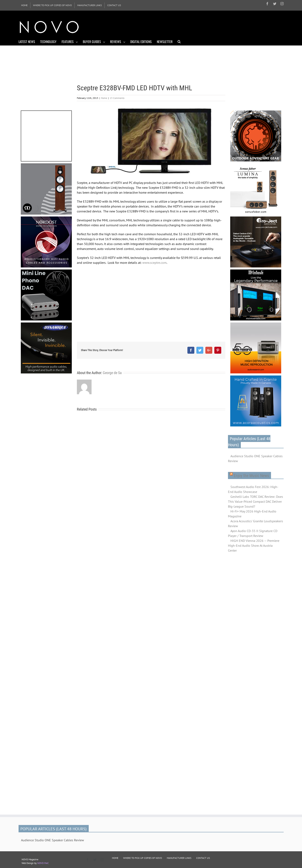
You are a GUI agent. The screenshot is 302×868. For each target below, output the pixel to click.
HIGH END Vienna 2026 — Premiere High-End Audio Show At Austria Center (254, 546)
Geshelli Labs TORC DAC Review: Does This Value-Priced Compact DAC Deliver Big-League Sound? (256, 501)
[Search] (179, 41)
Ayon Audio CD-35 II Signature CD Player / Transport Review (253, 533)
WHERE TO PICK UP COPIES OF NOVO (143, 858)
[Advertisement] (209, 27)
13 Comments (117, 98)
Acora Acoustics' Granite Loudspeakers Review (256, 523)
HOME (115, 858)
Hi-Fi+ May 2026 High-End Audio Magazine (252, 514)
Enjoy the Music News (251, 476)
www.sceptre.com (154, 263)
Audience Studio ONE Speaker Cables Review (255, 458)
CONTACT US (203, 858)
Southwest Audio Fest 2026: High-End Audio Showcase (253, 489)
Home (104, 98)
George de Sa (112, 373)
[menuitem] (24, 5)
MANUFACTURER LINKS (179, 858)
